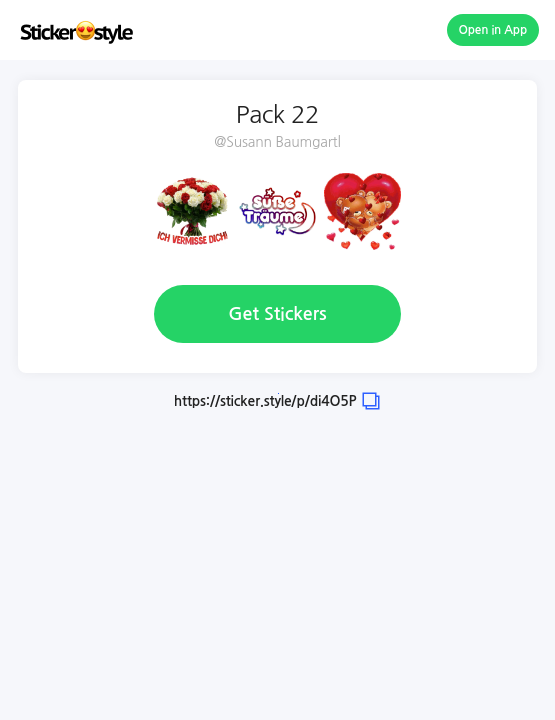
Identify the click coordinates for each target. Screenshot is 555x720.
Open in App (493, 30)
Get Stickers (277, 314)
